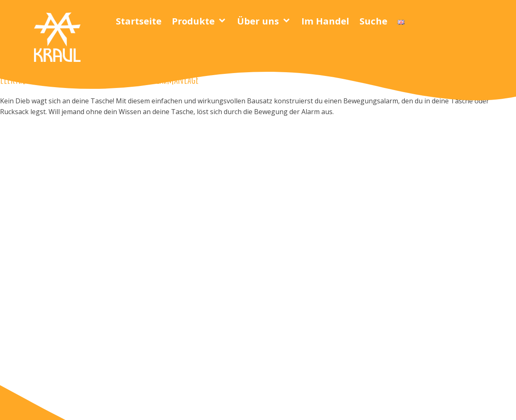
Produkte (193, 21)
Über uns (258, 21)
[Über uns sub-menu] (288, 21)
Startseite (139, 21)
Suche (373, 21)
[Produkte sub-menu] (224, 21)
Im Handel (325, 21)
